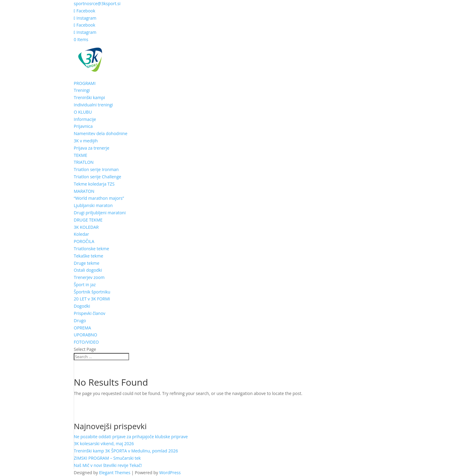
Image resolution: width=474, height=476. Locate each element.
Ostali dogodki (88, 270)
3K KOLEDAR (86, 227)
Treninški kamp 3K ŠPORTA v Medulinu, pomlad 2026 (126, 451)
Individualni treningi (93, 105)
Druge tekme (87, 263)
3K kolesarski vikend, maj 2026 (104, 444)
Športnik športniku (92, 292)
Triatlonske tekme (91, 249)
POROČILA (84, 241)
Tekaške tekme (88, 256)
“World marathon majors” (99, 198)
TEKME (80, 155)
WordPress (170, 473)
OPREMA (82, 328)
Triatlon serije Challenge (97, 177)
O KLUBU (83, 112)
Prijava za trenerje (92, 148)
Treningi (82, 90)
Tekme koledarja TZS (94, 184)
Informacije (85, 119)
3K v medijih (86, 141)
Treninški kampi (89, 97)
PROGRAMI (85, 83)
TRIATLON (84, 162)
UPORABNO (86, 335)
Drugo (80, 321)
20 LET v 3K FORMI (92, 299)
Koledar (81, 234)
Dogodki (82, 306)
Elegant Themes (115, 473)
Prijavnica (83, 126)
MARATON (84, 191)
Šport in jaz (85, 285)
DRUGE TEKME (88, 220)
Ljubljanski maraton (93, 205)
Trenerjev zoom (89, 277)
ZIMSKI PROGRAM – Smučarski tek (107, 458)
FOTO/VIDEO (86, 342)
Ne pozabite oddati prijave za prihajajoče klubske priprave (131, 437)
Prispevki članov (89, 313)
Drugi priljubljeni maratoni (100, 213)
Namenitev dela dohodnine (101, 133)
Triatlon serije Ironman (96, 169)
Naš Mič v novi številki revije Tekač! (108, 465)
